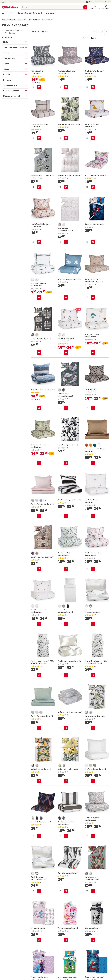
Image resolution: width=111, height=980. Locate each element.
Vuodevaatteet (35, 19)
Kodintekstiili (22, 19)
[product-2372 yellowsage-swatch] (60, 765)
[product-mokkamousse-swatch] (60, 818)
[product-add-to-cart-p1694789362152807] (66, 836)
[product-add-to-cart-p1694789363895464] (93, 297)
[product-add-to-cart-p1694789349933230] (66, 353)
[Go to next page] (107, 32)
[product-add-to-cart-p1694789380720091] (66, 940)
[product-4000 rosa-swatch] (64, 765)
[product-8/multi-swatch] (33, 553)
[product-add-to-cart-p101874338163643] (39, 242)
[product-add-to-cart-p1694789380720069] (93, 940)
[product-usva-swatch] (41, 712)
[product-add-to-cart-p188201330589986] (39, 569)
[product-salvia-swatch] (33, 500)
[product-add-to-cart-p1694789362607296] (93, 408)
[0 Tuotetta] (106, 7)
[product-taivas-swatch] (41, 500)
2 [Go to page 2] (102, 32)
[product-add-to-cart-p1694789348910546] (66, 728)
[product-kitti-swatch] (91, 765)
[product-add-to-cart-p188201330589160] (66, 242)
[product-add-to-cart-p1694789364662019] (66, 297)
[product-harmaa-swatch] (64, 606)
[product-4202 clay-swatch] (60, 224)
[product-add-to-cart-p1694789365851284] (66, 408)
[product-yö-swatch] (95, 445)
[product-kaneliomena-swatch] (33, 280)
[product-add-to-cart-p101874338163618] (93, 569)
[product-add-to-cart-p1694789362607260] (39, 463)
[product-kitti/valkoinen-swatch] (87, 606)
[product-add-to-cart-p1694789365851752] (39, 353)
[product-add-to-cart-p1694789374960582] (39, 187)
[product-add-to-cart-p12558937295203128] (93, 624)
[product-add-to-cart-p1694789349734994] (39, 781)
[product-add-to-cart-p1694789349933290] (93, 353)
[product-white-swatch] (60, 606)
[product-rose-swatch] (33, 606)
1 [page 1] (99, 32)
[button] (95, 7)
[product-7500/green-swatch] (87, 712)
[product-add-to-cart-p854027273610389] (93, 675)
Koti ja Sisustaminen (9, 19)
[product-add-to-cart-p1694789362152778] (39, 297)
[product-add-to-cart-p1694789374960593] (66, 187)
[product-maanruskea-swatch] (64, 818)
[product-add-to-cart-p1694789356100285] (39, 728)
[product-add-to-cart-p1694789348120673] (39, 836)
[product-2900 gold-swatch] (60, 390)
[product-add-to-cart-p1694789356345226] (93, 187)
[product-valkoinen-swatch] (87, 765)
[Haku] (85, 7)
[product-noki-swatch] (68, 606)
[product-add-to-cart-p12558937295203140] (39, 891)
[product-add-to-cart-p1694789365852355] (66, 463)
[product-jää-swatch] (37, 500)
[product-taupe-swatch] (64, 335)
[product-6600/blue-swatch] (33, 765)
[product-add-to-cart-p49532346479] (39, 516)
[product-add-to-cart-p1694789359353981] (93, 242)
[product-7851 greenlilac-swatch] (64, 390)
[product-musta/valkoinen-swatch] (91, 606)
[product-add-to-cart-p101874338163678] (39, 87)
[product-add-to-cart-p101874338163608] (93, 836)
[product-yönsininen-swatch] (37, 818)
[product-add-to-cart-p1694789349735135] (93, 728)
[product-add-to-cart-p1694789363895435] (93, 138)
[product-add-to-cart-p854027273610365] (39, 675)
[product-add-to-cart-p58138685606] (66, 891)
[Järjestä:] (99, 38)
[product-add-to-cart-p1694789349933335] (93, 516)
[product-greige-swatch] (37, 712)
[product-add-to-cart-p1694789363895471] (93, 87)
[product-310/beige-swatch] (91, 712)
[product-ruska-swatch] (87, 445)
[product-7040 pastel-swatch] (91, 873)
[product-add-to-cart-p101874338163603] (66, 569)
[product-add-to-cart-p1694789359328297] (66, 138)
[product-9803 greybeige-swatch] (33, 335)
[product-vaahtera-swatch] (91, 445)
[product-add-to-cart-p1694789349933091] (39, 624)
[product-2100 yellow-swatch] (37, 335)
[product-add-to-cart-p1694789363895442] (66, 87)
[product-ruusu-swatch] (60, 335)
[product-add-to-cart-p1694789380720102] (39, 940)
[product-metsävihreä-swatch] (37, 280)
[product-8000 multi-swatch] (87, 873)
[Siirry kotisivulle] (10, 7)
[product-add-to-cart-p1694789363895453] (39, 138)
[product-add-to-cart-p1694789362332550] (93, 781)
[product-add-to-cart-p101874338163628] (39, 408)
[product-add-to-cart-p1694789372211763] (93, 891)
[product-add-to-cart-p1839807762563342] (66, 624)
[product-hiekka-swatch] (33, 818)
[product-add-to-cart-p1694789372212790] (66, 781)
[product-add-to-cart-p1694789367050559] (66, 675)
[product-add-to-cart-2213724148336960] (66, 516)
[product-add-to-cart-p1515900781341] (93, 463)
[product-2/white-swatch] (64, 224)
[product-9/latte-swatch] (37, 553)
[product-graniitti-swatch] (41, 818)
